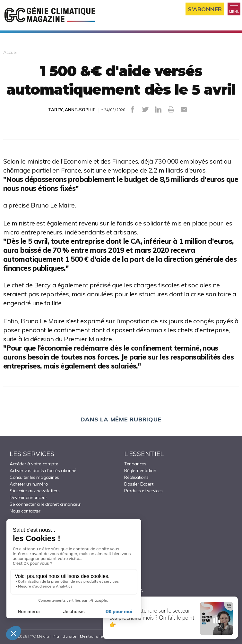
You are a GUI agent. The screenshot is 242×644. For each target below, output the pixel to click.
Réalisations (136, 477)
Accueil (10, 52)
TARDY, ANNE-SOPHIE (72, 110)
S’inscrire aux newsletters (35, 491)
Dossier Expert (139, 484)
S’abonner (205, 9)
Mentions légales (97, 636)
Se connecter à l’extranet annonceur (45, 504)
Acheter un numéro (29, 484)
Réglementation (140, 470)
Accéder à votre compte (34, 464)
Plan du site (65, 636)
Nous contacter (25, 511)
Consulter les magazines (34, 477)
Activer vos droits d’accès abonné (43, 470)
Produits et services (143, 491)
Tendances (135, 464)
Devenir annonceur (28, 497)
